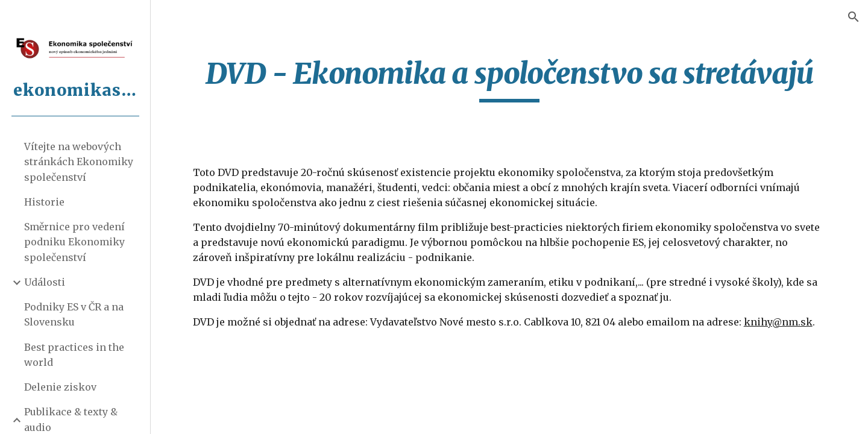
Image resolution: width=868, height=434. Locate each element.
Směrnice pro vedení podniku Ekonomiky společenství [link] (74, 242)
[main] (510, 79)
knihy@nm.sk (778, 322)
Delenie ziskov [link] (60, 387)
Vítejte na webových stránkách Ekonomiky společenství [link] (79, 162)
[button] (854, 17)
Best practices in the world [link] (74, 355)
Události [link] (45, 282)
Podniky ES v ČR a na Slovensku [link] (74, 314)
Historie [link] (44, 202)
